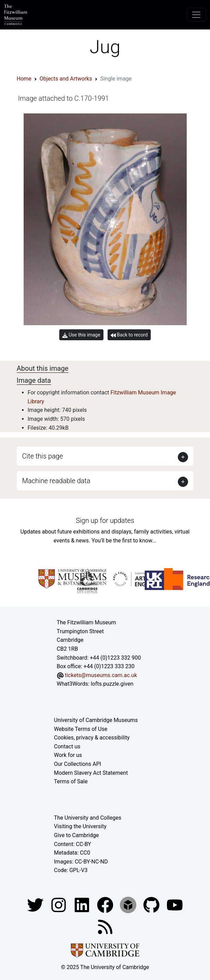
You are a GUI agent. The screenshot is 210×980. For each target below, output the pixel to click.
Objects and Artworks (66, 79)
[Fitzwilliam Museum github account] (152, 904)
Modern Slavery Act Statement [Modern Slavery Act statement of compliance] (91, 773)
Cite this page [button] (43, 456)
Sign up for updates (105, 520)
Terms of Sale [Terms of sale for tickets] (71, 781)
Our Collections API (78, 764)
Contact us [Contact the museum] (67, 746)
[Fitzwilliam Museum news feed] (105, 926)
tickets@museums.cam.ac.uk (101, 675)
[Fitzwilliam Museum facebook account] (83, 904)
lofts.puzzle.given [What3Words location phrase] (112, 684)
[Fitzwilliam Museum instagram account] (59, 904)
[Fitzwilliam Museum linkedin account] (106, 904)
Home (24, 79)
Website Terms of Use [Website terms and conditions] (81, 729)
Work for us (68, 755)
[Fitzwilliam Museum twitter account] (36, 904)
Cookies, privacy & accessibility (92, 738)
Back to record (129, 335)
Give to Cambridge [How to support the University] (77, 835)
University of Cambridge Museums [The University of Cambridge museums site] (96, 720)
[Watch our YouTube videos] (175, 904)
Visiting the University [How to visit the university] (80, 826)
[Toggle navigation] (196, 15)
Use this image (81, 335)
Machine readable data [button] (56, 481)
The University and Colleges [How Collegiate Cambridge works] (88, 818)
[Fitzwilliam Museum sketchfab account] (129, 904)
